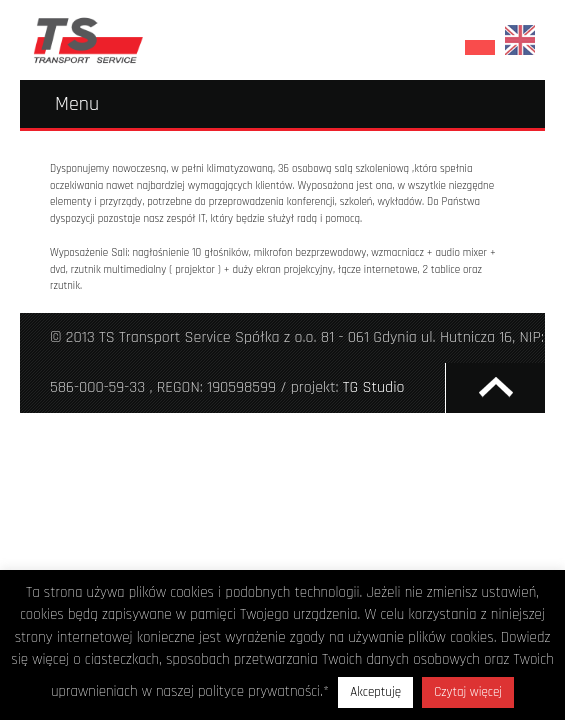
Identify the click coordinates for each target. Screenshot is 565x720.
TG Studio (374, 387)
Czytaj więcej (468, 692)
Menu (77, 104)
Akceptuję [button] (375, 692)
